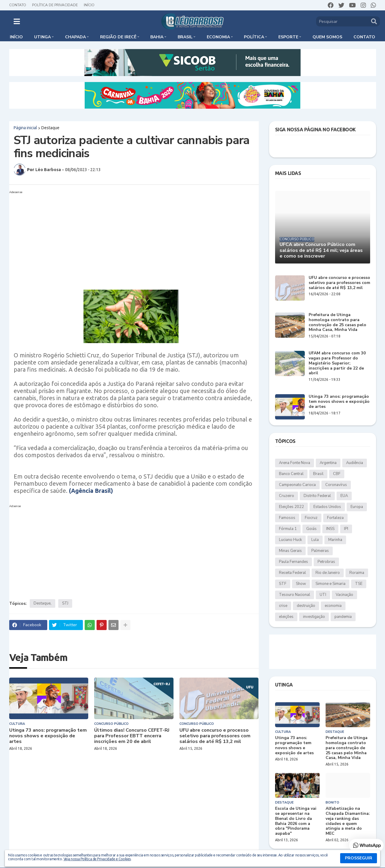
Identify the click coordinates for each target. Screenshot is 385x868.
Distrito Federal (317, 496)
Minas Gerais (290, 551)
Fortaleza (335, 518)
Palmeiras (320, 551)
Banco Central (291, 474)
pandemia (343, 617)
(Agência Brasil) (91, 491)
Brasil (318, 474)
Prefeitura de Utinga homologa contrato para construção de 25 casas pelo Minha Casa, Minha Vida (337, 322)
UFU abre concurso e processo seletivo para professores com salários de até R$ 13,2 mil (215, 736)
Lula (315, 540)
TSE (359, 584)
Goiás (311, 529)
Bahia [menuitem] (157, 37)
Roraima (357, 573)
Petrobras (326, 562)
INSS (330, 529)
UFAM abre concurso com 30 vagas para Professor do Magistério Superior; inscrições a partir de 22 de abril (337, 363)
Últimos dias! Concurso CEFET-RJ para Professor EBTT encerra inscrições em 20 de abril (132, 736)
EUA (344, 496)
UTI (323, 595)
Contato (18, 5)
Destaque (50, 128)
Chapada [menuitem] (75, 37)
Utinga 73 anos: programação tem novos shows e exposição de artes (48, 736)
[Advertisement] (128, 238)
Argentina (328, 463)
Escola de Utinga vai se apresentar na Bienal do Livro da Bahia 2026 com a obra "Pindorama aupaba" (296, 821)
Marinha (335, 540)
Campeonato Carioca (297, 485)
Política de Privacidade (55, 5)
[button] (17, 21)
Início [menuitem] (16, 37)
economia (333, 606)
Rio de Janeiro (328, 573)
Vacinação (344, 595)
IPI (346, 529)
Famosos (287, 518)
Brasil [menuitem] (185, 37)
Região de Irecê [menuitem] (118, 37)
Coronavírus (336, 485)
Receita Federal (292, 573)
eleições (286, 617)
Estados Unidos (327, 507)
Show (301, 584)
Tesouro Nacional (295, 595)
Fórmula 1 (288, 529)
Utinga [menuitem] (42, 37)
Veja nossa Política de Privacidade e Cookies (97, 859)
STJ (65, 603)
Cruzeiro (287, 496)
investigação (314, 617)
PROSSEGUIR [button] (359, 858)
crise (283, 606)
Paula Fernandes (294, 562)
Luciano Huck (290, 540)
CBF (337, 474)
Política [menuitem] (254, 37)
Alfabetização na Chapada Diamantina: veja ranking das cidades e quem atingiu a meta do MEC (348, 821)
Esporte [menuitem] (288, 37)
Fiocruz (311, 518)
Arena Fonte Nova (295, 463)
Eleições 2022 (291, 507)
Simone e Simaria (330, 584)
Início (89, 5)
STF (283, 584)
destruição (306, 606)
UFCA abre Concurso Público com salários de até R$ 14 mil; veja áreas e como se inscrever (321, 250)
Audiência (355, 463)
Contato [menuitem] (364, 37)
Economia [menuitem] (218, 37)
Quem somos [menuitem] (327, 37)
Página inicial (25, 128)
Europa (357, 507)
